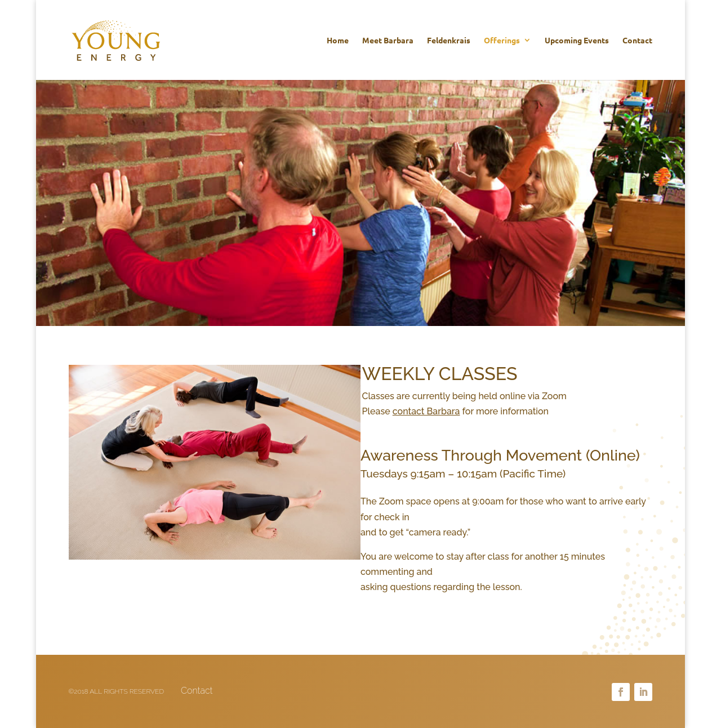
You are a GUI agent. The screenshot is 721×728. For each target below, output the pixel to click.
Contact (637, 41)
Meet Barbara (388, 41)
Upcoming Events (577, 41)
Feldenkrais (449, 41)
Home (338, 41)
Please (411, 411)
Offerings (502, 41)
